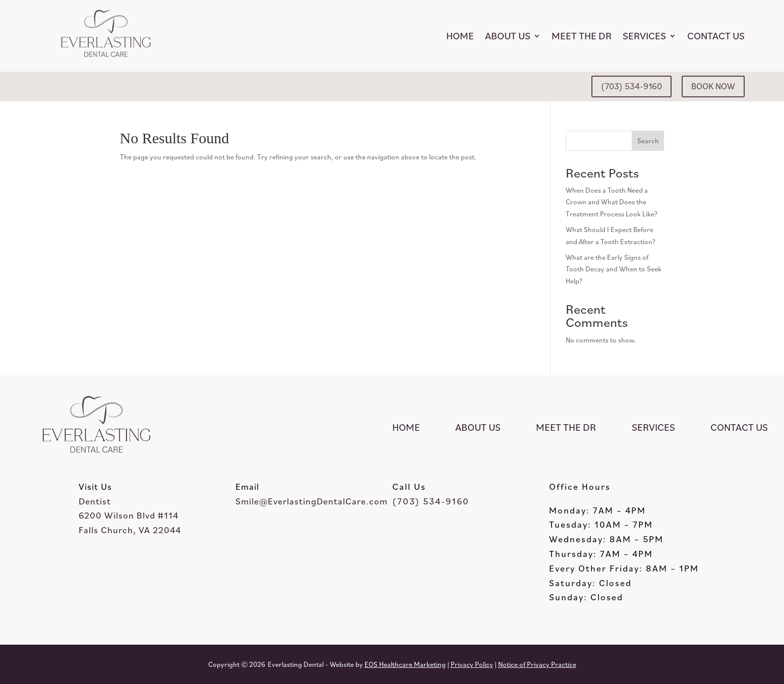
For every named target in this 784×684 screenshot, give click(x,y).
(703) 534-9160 (631, 86)
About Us (508, 36)
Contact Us (716, 36)
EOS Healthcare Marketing (405, 664)
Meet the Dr (582, 36)
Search (648, 140)
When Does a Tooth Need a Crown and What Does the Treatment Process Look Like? (612, 202)
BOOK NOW (713, 86)
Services (644, 36)
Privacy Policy (472, 664)
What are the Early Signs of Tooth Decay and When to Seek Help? (614, 269)
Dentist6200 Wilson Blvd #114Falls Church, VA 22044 (130, 516)
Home (460, 36)
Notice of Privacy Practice (537, 664)
